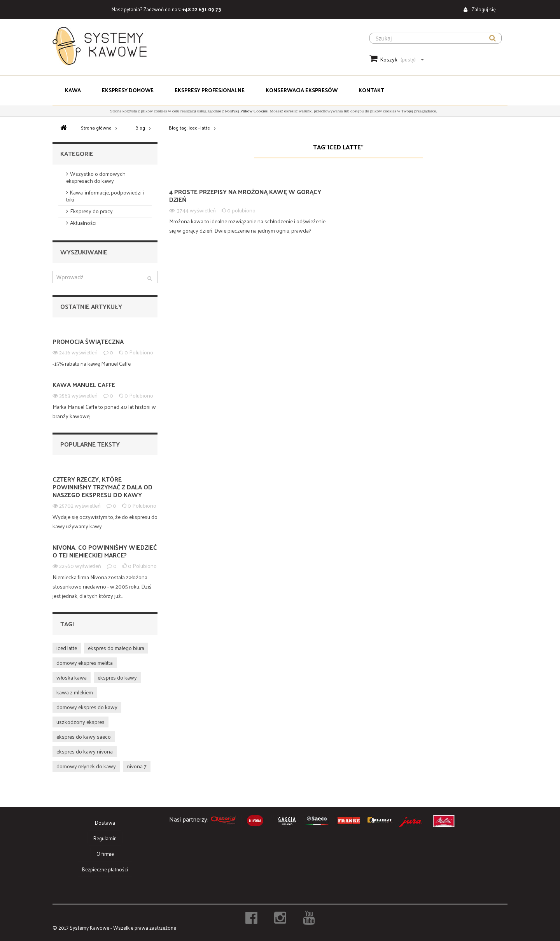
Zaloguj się (483, 9)
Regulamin (105, 838)
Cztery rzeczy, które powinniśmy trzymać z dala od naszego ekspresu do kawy (102, 487)
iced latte (67, 648)
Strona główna (96, 128)
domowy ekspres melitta (85, 663)
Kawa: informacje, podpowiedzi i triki (105, 196)
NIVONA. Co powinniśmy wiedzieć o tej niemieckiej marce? (105, 551)
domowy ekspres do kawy (87, 707)
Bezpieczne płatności (105, 869)
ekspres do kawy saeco (84, 737)
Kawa (73, 90)
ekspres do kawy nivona (85, 751)
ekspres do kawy (117, 677)
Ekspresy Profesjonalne (210, 90)
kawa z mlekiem (75, 692)
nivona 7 (137, 766)
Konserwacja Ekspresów (302, 90)
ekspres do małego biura (116, 648)
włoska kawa (72, 677)
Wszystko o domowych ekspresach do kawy (96, 177)
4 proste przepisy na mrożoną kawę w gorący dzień (245, 195)
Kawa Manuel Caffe (84, 385)
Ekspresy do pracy (91, 211)
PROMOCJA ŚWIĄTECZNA (88, 341)
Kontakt (371, 90)
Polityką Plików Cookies (246, 111)
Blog (140, 128)
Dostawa (105, 823)
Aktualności (83, 223)
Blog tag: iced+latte (189, 128)
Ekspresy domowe (128, 90)
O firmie (105, 854)
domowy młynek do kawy (86, 766)
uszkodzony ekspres (80, 722)
